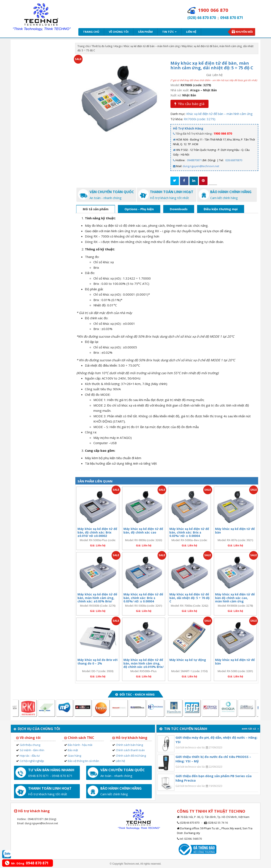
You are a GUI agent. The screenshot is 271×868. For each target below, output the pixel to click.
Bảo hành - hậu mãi (80, 745)
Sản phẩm (145, 32)
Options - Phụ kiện (139, 209)
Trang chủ (91, 32)
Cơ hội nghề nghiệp (32, 761)
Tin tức (169, 32)
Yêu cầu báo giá (189, 104)
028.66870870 (234, 160)
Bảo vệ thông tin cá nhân (83, 761)
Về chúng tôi (119, 32)
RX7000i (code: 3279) (200, 119)
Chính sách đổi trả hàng (131, 756)
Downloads (179, 209)
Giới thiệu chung (30, 745)
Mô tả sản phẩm (96, 209)
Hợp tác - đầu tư (30, 756)
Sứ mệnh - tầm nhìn (32, 750)
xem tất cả (250, 729)
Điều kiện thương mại (221, 209)
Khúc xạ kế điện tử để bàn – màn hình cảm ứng (152, 46)
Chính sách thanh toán (130, 750)
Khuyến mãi (244, 32)
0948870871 (194, 160)
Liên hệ (191, 32)
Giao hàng (74, 756)
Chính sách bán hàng (129, 745)
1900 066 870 (223, 133)
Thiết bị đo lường (102, 46)
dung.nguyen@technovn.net (201, 166)
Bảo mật (73, 750)
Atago (118, 46)
